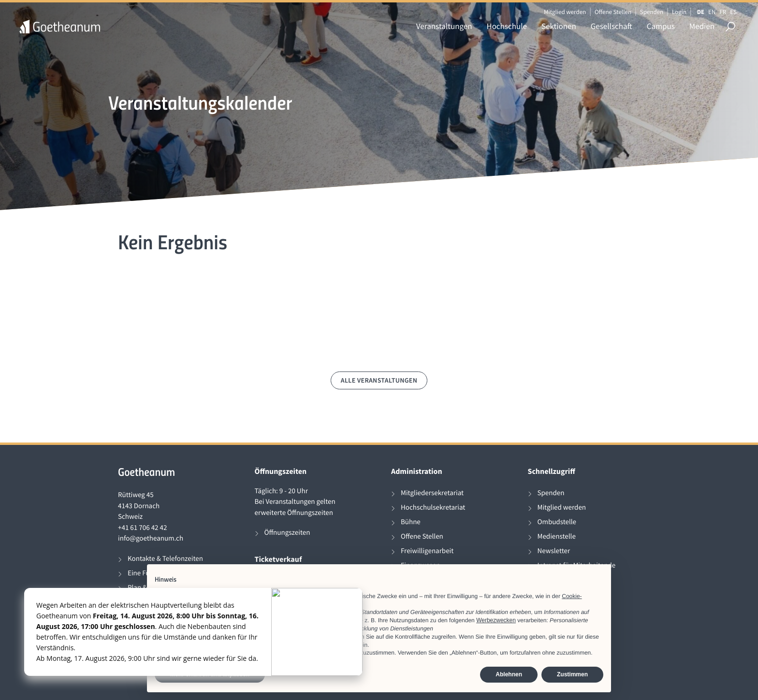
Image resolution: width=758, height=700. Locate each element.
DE (701, 12)
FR (723, 12)
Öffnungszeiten (287, 533)
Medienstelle (557, 536)
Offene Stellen (613, 12)
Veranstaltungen (444, 26)
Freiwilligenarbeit (427, 551)
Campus (661, 26)
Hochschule (507, 26)
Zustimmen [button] (572, 674)
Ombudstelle (557, 522)
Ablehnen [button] (509, 674)
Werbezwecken (496, 620)
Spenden (652, 12)
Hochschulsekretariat (433, 507)
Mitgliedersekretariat (432, 493)
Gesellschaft (612, 26)
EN (712, 12)
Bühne (411, 522)
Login (679, 12)
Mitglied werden (565, 12)
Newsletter (554, 551)
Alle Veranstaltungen (379, 380)
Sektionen (559, 26)
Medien (702, 26)
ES (733, 12)
